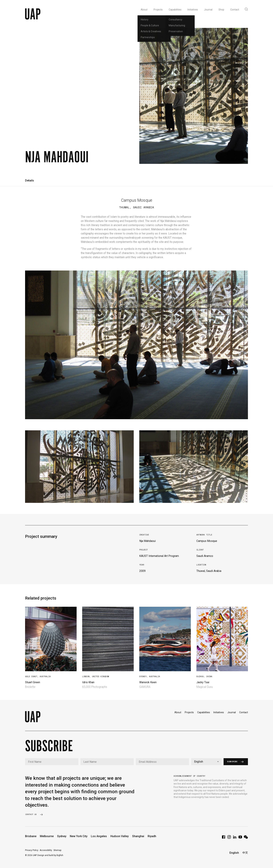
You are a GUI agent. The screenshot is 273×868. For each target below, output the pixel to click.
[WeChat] (246, 838)
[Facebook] (224, 838)
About (178, 712)
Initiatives (219, 712)
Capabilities (204, 712)
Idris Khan (88, 682)
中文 (245, 853)
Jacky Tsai (203, 682)
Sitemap (57, 850)
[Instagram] (229, 838)
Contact (244, 712)
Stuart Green (33, 682)
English (234, 853)
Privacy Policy (32, 850)
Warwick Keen (148, 682)
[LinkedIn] (235, 838)
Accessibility (46, 850)
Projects (189, 712)
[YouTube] (240, 838)
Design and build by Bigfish (50, 855)
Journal (232, 712)
